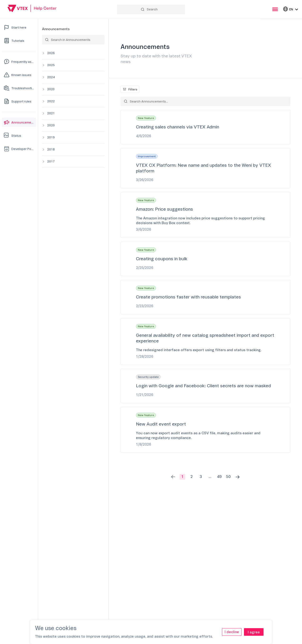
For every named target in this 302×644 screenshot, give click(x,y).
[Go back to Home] (32, 9)
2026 (51, 53)
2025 (51, 65)
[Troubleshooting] (19, 88)
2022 (51, 101)
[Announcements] (19, 122)
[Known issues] (19, 75)
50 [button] (228, 477)
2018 (51, 149)
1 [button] (182, 477)
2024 (51, 77)
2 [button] (192, 477)
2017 (51, 161)
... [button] (210, 477)
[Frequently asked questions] (19, 62)
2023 (51, 89)
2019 (51, 137)
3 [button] (201, 477)
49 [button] (219, 477)
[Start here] (19, 27)
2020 (51, 125)
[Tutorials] (19, 41)
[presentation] (275, 9)
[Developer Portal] (19, 149)
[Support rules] (19, 101)
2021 (51, 113)
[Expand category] (43, 53)
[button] (173, 477)
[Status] (19, 136)
